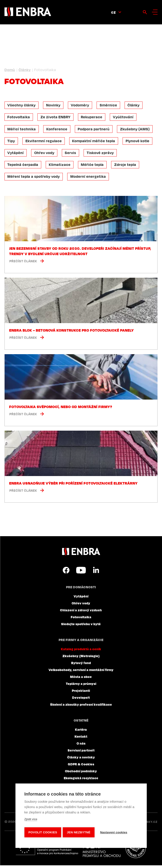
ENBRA (81, 554)
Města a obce (81, 679)
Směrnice (111, 105)
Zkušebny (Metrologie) (81, 658)
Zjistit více (31, 820)
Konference (58, 130)
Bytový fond (81, 665)
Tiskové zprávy (103, 155)
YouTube (81, 573)
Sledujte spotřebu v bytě (81, 627)
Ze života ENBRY (57, 118)
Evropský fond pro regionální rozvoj (47, 851)
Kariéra (81, 732)
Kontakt (81, 739)
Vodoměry (82, 105)
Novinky (54, 105)
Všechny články (22, 105)
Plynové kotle (140, 142)
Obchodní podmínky (81, 774)
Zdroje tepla (128, 167)
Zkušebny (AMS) (138, 130)
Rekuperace (94, 118)
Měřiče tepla (94, 167)
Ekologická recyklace (81, 781)
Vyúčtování (126, 118)
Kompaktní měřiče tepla (96, 142)
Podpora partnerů (96, 130)
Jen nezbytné (79, 832)
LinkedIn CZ (96, 573)
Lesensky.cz (147, 824)
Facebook (66, 573)
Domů (10, 70)
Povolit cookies (43, 832)
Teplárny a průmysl (81, 686)
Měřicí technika (22, 130)
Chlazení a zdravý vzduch (81, 613)
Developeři (81, 700)
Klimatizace (61, 167)
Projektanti (81, 693)
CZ (113, 12)
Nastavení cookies (115, 832)
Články (25, 70)
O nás (81, 746)
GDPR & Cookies (81, 767)
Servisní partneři (81, 753)
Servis (72, 155)
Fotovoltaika (19, 118)
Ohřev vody (45, 155)
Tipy (12, 142)
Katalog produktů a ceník (81, 652)
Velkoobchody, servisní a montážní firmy (81, 672)
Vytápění (16, 155)
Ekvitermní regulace (45, 142)
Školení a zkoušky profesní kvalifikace (81, 707)
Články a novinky (81, 760)
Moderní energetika (89, 179)
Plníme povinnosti (137, 851)
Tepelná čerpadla (23, 167)
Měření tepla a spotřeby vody (34, 179)
